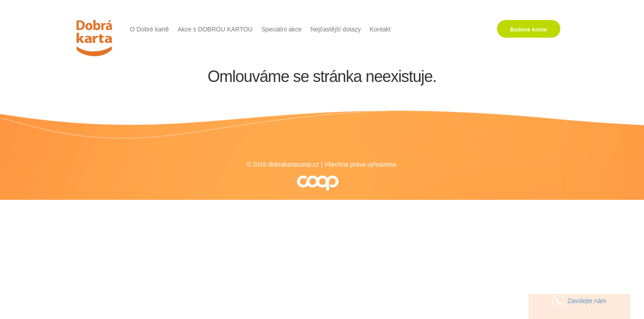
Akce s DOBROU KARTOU (215, 29)
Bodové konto (529, 30)
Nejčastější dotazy (336, 29)
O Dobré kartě (150, 29)
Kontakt (380, 29)
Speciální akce (282, 29)
